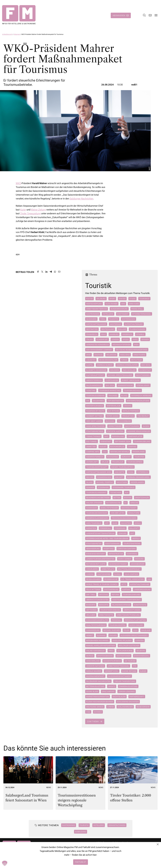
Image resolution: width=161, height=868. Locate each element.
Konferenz (132, 554)
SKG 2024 (110, 385)
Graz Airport (108, 691)
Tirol (103, 319)
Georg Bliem (92, 691)
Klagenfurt (102, 339)
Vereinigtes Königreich (98, 345)
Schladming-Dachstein (128, 702)
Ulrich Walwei (136, 625)
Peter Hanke (113, 416)
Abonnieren (119, 15)
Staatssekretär (94, 543)
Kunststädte (140, 605)
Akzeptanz (109, 549)
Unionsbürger (138, 564)
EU (126, 503)
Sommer (90, 487)
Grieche (134, 503)
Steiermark (103, 487)
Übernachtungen (132, 610)
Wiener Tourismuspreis (122, 467)
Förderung (120, 528)
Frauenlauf (118, 462)
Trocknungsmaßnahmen (124, 518)
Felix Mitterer (93, 589)
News (49, 787)
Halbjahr (146, 630)
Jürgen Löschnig (127, 691)
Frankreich (92, 334)
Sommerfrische (125, 385)
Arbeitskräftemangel (118, 666)
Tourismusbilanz (142, 441)
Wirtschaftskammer (96, 324)
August (103, 447)
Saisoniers (91, 319)
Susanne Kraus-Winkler (139, 431)
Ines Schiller (129, 370)
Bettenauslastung (95, 686)
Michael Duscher (112, 630)
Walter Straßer (94, 503)
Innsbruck (127, 334)
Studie (132, 299)
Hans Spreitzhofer (95, 426)
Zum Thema (93, 721)
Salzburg (101, 299)
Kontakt (125, 843)
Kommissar (92, 508)
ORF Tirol (91, 595)
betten (117, 498)
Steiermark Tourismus (124, 487)
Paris (135, 339)
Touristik (114, 319)
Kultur (89, 299)
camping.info (93, 452)
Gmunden (115, 370)
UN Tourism (130, 661)
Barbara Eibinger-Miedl (138, 477)
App (107, 523)
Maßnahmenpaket (95, 676)
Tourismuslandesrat (96, 492)
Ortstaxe (104, 595)
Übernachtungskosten (97, 600)
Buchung (110, 421)
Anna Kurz (134, 304)
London (115, 339)
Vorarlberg (92, 569)
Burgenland (118, 436)
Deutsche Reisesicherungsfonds (132, 350)
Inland (89, 482)
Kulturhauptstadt (95, 375)
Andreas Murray (105, 365)
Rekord (90, 477)
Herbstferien (115, 426)
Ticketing (91, 390)
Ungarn (113, 635)
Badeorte (91, 605)
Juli (105, 452)
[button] (5, 863)
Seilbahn (141, 651)
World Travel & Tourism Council (102, 584)
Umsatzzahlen (142, 498)
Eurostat (126, 457)
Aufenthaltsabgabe (140, 584)
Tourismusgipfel (118, 625)
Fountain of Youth (95, 411)
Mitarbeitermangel (142, 314)
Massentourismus (112, 661)
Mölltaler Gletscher (129, 646)
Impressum (127, 854)
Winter (122, 299)
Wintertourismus (95, 406)
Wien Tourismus (94, 523)
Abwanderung (93, 549)
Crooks (128, 406)
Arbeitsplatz (108, 569)
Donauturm (134, 513)
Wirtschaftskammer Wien (99, 472)
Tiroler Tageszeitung (125, 681)
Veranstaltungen (117, 825)
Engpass (99, 355)
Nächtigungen (132, 426)
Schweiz (98, 712)
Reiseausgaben (93, 579)
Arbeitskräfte (106, 615)
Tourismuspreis (135, 462)
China (131, 472)
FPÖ (135, 666)
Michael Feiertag (105, 482)
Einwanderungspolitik (97, 620)
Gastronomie (93, 314)
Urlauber (91, 615)
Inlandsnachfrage (121, 605)
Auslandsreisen (125, 707)
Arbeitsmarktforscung (128, 615)
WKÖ (18, 183)
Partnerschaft (137, 697)
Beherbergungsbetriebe (98, 498)
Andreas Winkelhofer (127, 365)
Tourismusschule (132, 390)
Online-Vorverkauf (95, 651)
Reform (115, 595)
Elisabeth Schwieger (96, 370)
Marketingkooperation (98, 697)
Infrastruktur (116, 554)
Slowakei (101, 635)
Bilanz (124, 396)
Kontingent (123, 314)
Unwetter (91, 447)
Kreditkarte (139, 355)
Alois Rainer (111, 304)
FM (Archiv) (127, 858)
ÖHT (132, 533)
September (91, 610)
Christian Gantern (127, 549)
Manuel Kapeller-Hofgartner (101, 646)
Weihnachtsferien (121, 345)
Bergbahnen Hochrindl (98, 640)
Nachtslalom (119, 697)
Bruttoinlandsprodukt (129, 569)
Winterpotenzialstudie (138, 401)
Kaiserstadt (145, 370)
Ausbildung (81, 832)
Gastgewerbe (104, 574)
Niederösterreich (95, 457)
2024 (135, 630)
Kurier (143, 671)
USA (149, 579)
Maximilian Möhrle (120, 452)
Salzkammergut (94, 385)
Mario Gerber (125, 559)
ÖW (88, 401)
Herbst (90, 635)
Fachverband (124, 421)
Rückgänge (113, 457)
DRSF (88, 355)
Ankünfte (120, 472)
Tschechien (116, 492)
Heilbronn (111, 355)
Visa (88, 712)
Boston (128, 498)
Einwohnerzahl (142, 656)
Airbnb (111, 707)
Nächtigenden (143, 375)
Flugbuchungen (137, 329)
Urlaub (105, 462)
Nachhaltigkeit (129, 508)
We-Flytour (136, 360)
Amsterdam (115, 324)
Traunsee (113, 396)
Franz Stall (137, 309)
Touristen (139, 457)
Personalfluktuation (135, 620)
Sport (112, 299)
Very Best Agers (94, 421)
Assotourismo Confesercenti (127, 600)
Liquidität (91, 360)
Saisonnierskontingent (120, 676)
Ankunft (119, 477)
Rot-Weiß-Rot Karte (96, 564)
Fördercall (105, 528)
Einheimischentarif (96, 554)
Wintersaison (129, 319)
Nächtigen (122, 482)
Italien (89, 339)
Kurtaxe (126, 589)
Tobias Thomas (93, 436)
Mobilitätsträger (109, 508)
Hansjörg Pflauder (122, 640)
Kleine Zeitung (129, 671)
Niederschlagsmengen (97, 518)
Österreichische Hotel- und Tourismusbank (107, 538)
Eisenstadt (106, 441)
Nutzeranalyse (113, 503)
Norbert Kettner (94, 416)
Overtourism (112, 380)
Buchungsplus (117, 447)
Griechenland (93, 661)
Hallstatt (134, 528)
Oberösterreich (94, 380)
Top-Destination (115, 401)
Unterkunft (92, 462)
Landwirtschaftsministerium (100, 533)
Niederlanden (137, 482)
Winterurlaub (114, 406)
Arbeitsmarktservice (97, 309)
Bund (115, 523)
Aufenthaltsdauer (134, 324)
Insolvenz (125, 355)
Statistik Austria (115, 431)
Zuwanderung (93, 630)
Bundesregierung (119, 309)
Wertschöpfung (94, 304)
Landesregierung (142, 589)
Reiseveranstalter (108, 360)
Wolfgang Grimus (95, 707)
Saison (146, 426)
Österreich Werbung (141, 396)
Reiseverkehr (143, 707)
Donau (138, 523)
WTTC (124, 584)
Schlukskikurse (125, 651)
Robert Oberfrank (131, 380)
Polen (127, 630)
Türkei (124, 360)
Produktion (128, 416)
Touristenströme (132, 543)
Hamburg (114, 334)
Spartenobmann (105, 656)
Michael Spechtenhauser (120, 375)
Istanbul (140, 334)
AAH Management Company (99, 350)
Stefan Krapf (143, 385)
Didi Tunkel (92, 441)
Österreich (143, 472)
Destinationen (123, 656)
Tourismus (144, 299)
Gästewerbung (111, 589)
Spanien (145, 339)
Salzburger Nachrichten (98, 681)
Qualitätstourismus (96, 625)
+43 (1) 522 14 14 (104, 854)
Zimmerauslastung (128, 686)
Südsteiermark (113, 543)
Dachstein (126, 523)
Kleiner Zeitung (38, 210)
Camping (132, 447)
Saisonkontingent (118, 564)
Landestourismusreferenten (100, 559)
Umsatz (112, 686)
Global (118, 574)
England (122, 329)
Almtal (90, 365)
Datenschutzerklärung (131, 850)
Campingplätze (135, 436)
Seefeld (136, 538)
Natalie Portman (131, 411)
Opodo (126, 339)
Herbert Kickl (112, 671)
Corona (90, 574)
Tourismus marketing (110, 390)
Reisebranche (111, 579)
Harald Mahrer (94, 671)
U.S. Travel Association (133, 579)
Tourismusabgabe (131, 595)
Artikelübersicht (7, 34)
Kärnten (140, 640)
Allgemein (17, 34)
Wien (136, 345)
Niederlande (139, 452)
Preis (111, 651)
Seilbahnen (98, 401)
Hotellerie (108, 314)
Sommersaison (104, 477)
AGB (124, 846)
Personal (116, 620)
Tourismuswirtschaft (97, 467)
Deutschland (108, 329)
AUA (127, 492)
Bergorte (104, 605)
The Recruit (143, 416)
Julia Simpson (131, 574)
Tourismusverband (95, 396)
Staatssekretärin (95, 431)
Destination (92, 329)
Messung (139, 559)
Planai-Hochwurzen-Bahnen (100, 702)
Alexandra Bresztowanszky (134, 635)
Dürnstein (91, 528)
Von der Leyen (118, 513)
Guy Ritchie (113, 411)
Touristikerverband (110, 610)
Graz (103, 334)
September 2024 (123, 441)
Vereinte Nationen (95, 666)
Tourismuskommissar (97, 513)
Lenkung (122, 533)
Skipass (90, 656)
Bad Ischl (146, 365)
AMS (123, 304)
